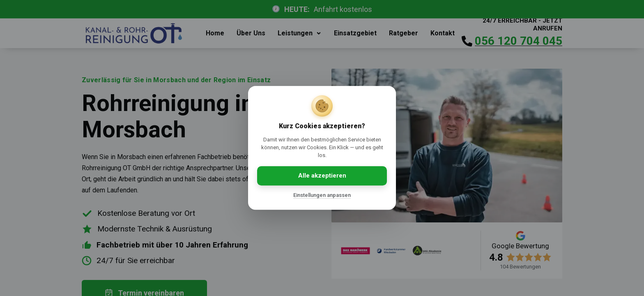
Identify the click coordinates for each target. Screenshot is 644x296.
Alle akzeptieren (322, 176)
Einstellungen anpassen (322, 195)
